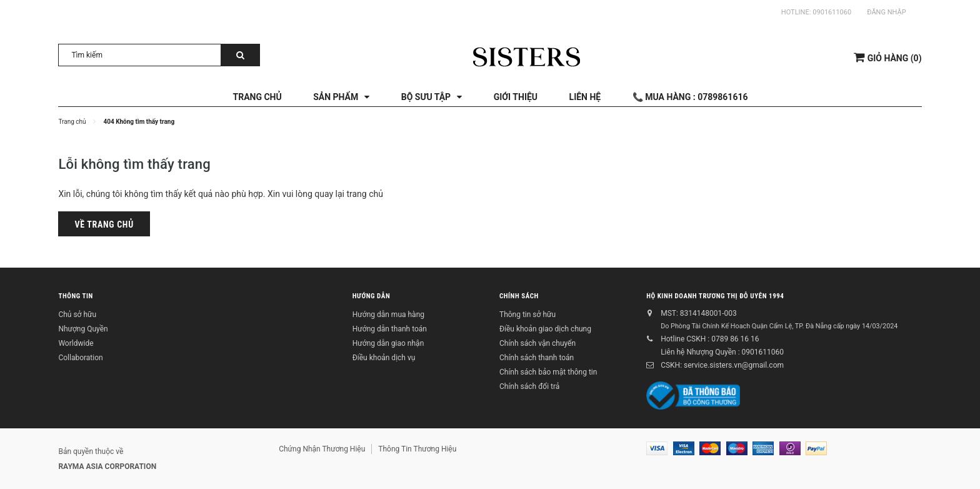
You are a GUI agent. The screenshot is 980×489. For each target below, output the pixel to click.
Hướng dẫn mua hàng (388, 315)
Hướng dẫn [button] (371, 296)
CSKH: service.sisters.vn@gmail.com (722, 365)
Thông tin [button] (75, 296)
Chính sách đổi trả (529, 386)
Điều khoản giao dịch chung (545, 329)
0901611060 (832, 12)
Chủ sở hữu (77, 315)
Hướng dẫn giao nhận (388, 343)
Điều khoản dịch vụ (384, 358)
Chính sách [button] (519, 296)
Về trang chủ (104, 224)
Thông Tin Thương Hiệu (417, 449)
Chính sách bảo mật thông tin (548, 372)
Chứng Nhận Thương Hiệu (322, 449)
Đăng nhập (886, 12)
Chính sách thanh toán (537, 358)
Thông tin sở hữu (527, 315)
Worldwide (76, 343)
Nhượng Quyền (83, 329)
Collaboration (80, 358)
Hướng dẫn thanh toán (390, 329)
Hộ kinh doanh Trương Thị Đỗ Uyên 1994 (715, 296)
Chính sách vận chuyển (537, 343)
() (887, 57)
